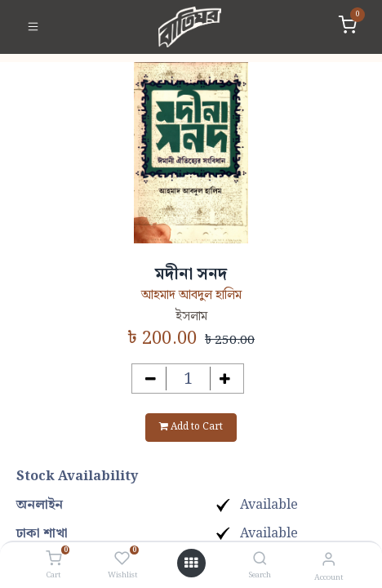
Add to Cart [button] (191, 427)
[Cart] (53, 559)
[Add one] (226, 379)
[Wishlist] (122, 559)
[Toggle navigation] (33, 27)
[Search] (260, 560)
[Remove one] (151, 379)
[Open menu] (191, 563)
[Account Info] (329, 560)
